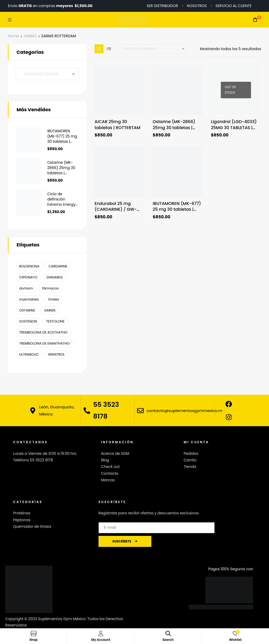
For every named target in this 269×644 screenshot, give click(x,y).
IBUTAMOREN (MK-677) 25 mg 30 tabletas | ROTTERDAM (177, 207)
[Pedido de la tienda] (153, 49)
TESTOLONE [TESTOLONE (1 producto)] (55, 321)
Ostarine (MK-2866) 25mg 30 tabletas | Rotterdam (174, 125)
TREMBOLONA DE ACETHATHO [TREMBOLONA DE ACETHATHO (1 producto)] (43, 332)
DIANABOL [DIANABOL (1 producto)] (55, 277)
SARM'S (30, 36)
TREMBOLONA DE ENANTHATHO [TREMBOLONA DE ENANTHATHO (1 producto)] (44, 343)
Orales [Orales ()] (54, 299)
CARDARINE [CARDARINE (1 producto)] (58, 266)
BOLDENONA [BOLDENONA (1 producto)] (29, 266)
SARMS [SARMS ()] (50, 310)
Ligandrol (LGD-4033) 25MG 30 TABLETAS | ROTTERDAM (234, 125)
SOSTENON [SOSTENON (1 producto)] (28, 321)
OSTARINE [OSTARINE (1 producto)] (27, 310)
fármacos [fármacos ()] (50, 288)
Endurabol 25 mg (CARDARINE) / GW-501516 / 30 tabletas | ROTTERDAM (117, 207)
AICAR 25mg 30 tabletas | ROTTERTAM (117, 125)
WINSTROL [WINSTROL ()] (56, 354)
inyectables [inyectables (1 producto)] (29, 299)
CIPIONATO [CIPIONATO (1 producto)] (28, 277)
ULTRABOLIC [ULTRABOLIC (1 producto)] (29, 354)
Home (13, 36)
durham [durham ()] (26, 288)
